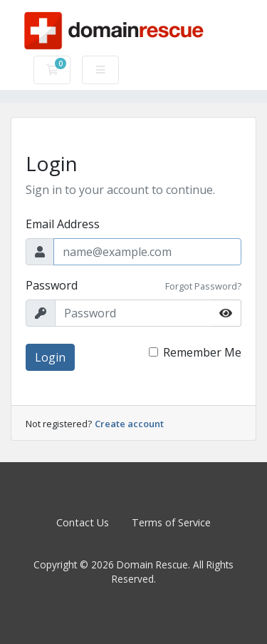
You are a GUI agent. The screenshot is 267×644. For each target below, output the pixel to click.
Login (50, 357)
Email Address (63, 224)
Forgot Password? (203, 286)
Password (52, 285)
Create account (129, 424)
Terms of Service (171, 522)
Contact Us (83, 522)
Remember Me (202, 352)
